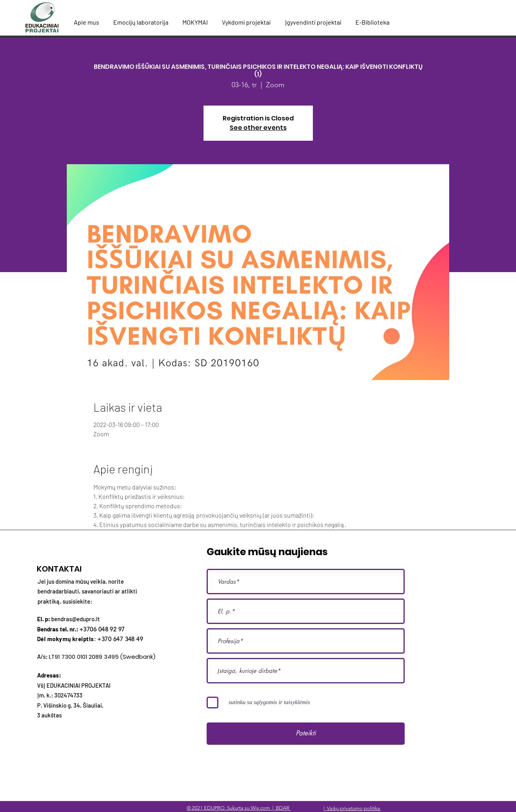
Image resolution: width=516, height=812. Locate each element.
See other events (258, 128)
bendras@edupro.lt (76, 619)
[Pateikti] (306, 734)
